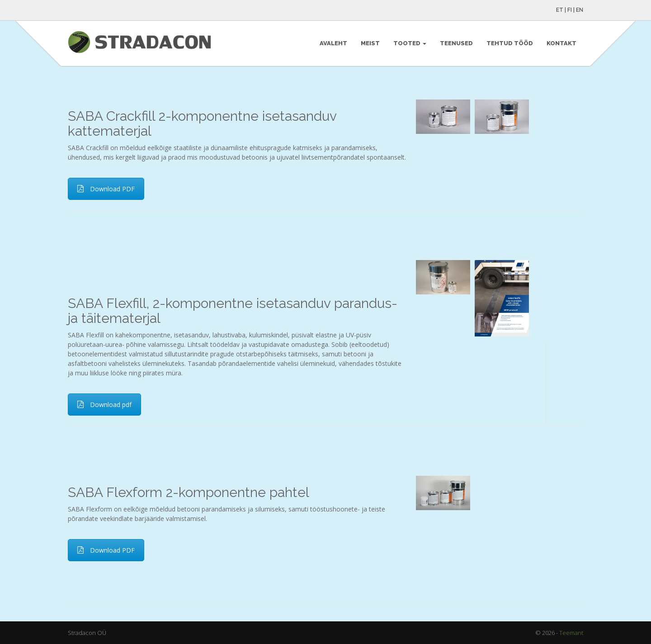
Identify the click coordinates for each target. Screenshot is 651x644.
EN (580, 10)
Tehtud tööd (510, 43)
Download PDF (106, 189)
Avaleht (333, 43)
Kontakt (561, 43)
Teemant (571, 633)
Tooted (410, 43)
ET (560, 10)
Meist (370, 43)
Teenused (456, 43)
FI (570, 10)
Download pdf (104, 405)
